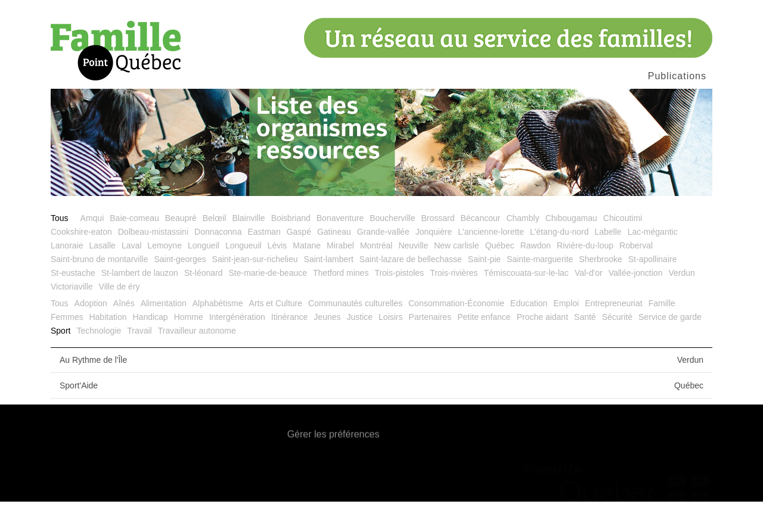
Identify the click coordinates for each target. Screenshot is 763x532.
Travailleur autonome (197, 361)
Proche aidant (542, 347)
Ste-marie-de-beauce (268, 303)
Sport (61, 361)
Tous (60, 248)
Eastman (264, 262)
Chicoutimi (623, 248)
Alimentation (164, 334)
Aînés (124, 334)
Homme (189, 347)
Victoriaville (72, 317)
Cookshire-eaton (81, 262)
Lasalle (103, 276)
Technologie (99, 361)
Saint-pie (484, 290)
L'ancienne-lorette (491, 262)
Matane (307, 276)
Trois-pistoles (399, 303)
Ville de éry (120, 317)
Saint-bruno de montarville (99, 290)
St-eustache (73, 303)
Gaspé (299, 262)
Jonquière (434, 262)
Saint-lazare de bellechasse (411, 290)
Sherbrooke (600, 290)
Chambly (522, 248)
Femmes (67, 347)
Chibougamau (571, 248)
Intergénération (237, 347)
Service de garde (670, 347)
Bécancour (480, 248)
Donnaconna (218, 262)
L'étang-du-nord (559, 262)
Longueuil (244, 276)
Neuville (413, 276)
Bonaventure (340, 248)
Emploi (566, 334)
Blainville (248, 248)
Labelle (608, 262)
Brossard (438, 248)
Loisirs (390, 347)
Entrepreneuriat (614, 334)
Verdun (681, 303)
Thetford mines (341, 303)
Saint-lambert (329, 290)
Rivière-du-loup (585, 276)
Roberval (636, 276)
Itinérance (289, 347)
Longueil (204, 276)
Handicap (151, 347)
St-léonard (204, 303)
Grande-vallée (383, 262)
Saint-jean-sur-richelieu (255, 290)
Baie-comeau (134, 248)
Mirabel (340, 276)
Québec (500, 276)
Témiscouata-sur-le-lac (526, 303)
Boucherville (392, 248)
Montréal (376, 276)
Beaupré (181, 248)
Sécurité (617, 347)
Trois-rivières (454, 303)
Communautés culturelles (355, 334)
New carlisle (456, 276)
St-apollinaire (653, 290)
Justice (360, 347)
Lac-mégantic (653, 262)
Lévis (277, 276)
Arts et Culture (276, 334)
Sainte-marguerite (540, 290)
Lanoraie (67, 276)
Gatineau (334, 262)
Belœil (215, 248)
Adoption (91, 334)
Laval (131, 276)
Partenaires (430, 347)
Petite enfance (484, 347)
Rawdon (536, 276)
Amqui (92, 248)
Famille (662, 334)
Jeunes (327, 347)
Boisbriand (291, 248)
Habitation (108, 347)
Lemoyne (165, 276)
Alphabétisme (218, 334)
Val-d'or (589, 303)
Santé (585, 347)
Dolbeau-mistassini (153, 262)
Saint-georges (180, 290)
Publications (677, 76)
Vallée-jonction (636, 303)
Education (529, 334)
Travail (139, 361)
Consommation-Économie (456, 334)
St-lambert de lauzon (140, 303)
